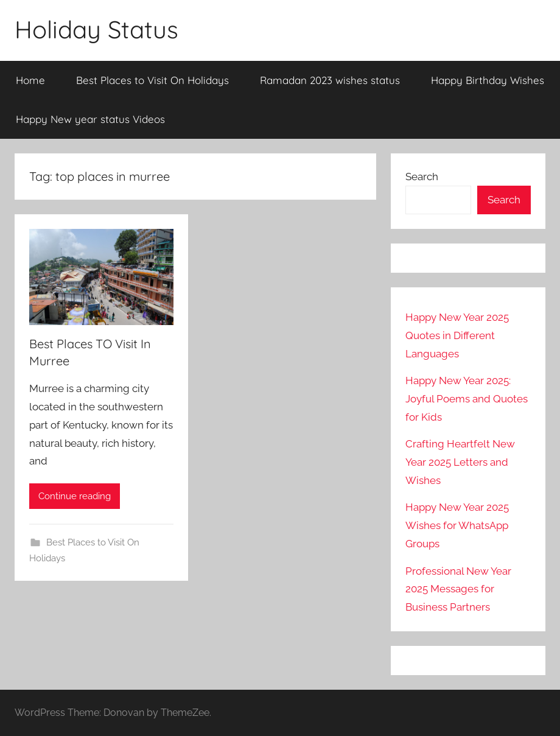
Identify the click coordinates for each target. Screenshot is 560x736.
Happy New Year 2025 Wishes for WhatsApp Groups (457, 525)
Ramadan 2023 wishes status (330, 80)
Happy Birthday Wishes (488, 80)
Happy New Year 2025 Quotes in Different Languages (457, 335)
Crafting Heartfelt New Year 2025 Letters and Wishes (460, 462)
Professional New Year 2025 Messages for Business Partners (458, 589)
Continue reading (75, 496)
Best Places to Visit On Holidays (152, 80)
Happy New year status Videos (90, 119)
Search (422, 177)
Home (30, 80)
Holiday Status (96, 29)
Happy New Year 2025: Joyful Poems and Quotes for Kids (467, 399)
